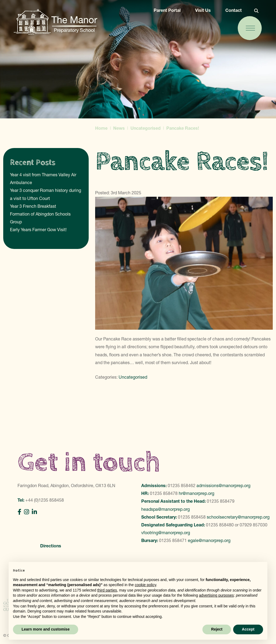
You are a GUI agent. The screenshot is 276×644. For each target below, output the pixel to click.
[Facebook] (19, 512)
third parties (107, 590)
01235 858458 (192, 517)
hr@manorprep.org (196, 493)
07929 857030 (253, 525)
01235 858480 (220, 525)
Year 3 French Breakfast (33, 206)
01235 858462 (182, 485)
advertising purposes (216, 595)
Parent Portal (166, 11)
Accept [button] (248, 629)
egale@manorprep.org (209, 540)
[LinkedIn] (34, 512)
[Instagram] (27, 512)
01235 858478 (164, 493)
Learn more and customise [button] (46, 629)
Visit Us (202, 11)
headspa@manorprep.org (165, 509)
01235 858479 (221, 501)
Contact (232, 11)
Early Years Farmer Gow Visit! (38, 230)
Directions (51, 546)
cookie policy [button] (145, 585)
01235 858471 (173, 540)
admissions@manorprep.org (223, 485)
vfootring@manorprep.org (166, 533)
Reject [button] (217, 629)
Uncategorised (133, 377)
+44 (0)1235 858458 (45, 500)
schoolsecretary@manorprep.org (238, 517)
